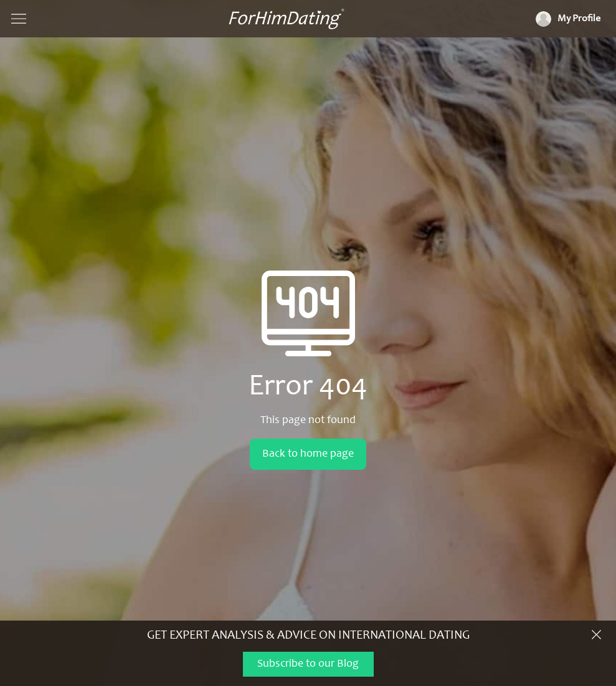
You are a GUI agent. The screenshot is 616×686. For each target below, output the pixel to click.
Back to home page (308, 454)
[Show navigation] (19, 19)
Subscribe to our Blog (308, 664)
